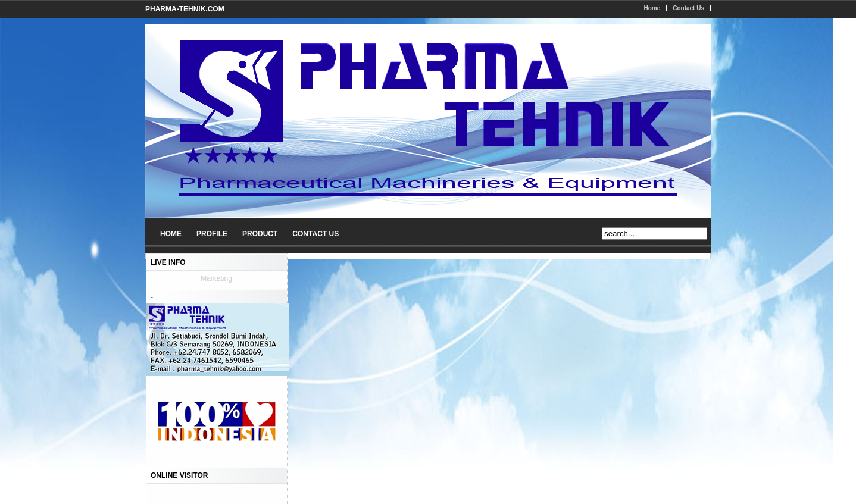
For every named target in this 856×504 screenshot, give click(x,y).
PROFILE (212, 234)
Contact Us (688, 8)
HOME (171, 234)
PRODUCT (260, 234)
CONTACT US (315, 234)
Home (652, 8)
